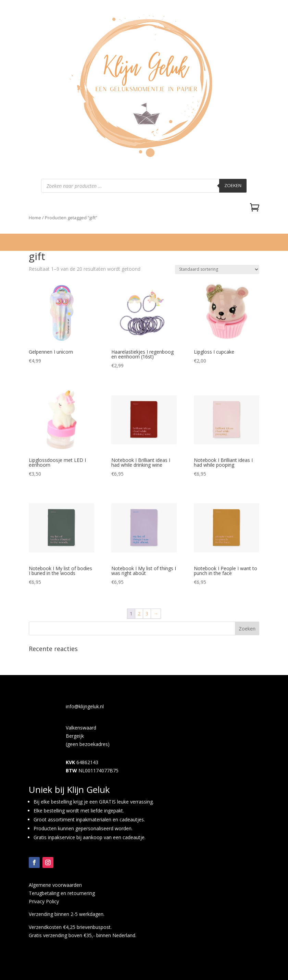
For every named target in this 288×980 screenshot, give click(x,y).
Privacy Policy (44, 901)
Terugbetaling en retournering (62, 893)
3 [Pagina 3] (147, 614)
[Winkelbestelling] (217, 269)
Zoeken (233, 185)
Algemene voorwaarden (55, 885)
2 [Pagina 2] (139, 614)
